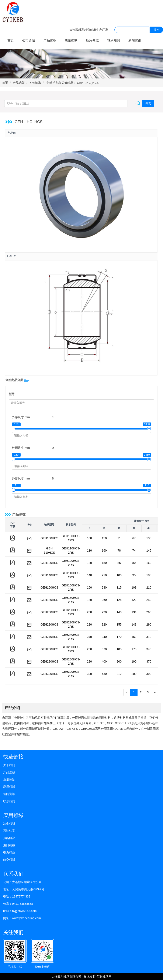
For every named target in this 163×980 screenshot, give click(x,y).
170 (119, 637)
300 (89, 674)
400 (104, 661)
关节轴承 (35, 83)
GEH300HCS (49, 674)
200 (89, 612)
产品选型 (50, 40)
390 (149, 674)
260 (104, 600)
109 (134, 587)
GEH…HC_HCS (88, 83)
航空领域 (9, 860)
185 (149, 575)
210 (104, 575)
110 (89, 550)
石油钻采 (9, 831)
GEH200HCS (49, 612)
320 (104, 624)
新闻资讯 (135, 40)
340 (104, 637)
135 (149, 538)
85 (119, 563)
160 (104, 550)
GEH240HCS (49, 637)
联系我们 (14, 51)
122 (134, 600)
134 (134, 612)
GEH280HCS (49, 661)
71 (119, 538)
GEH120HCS (49, 563)
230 (104, 587)
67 (134, 538)
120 (89, 563)
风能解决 (9, 838)
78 (119, 550)
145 (149, 550)
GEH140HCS (49, 575)
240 (149, 600)
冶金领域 (9, 824)
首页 (11, 40)
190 (134, 661)
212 (119, 674)
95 (134, 575)
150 (104, 538)
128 (119, 600)
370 (104, 649)
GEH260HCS (49, 649)
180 (104, 563)
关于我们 (9, 765)
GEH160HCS (49, 587)
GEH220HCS (49, 624)
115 (119, 587)
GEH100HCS (49, 538)
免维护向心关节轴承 (59, 83)
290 (104, 612)
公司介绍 (29, 40)
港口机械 (9, 845)
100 (89, 538)
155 (119, 624)
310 (149, 637)
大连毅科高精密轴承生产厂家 (89, 30)
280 (89, 661)
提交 (157, 30)
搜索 (148, 104)
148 (134, 624)
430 (104, 674)
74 (134, 550)
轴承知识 (114, 40)
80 (134, 563)
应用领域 (92, 40)
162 (134, 637)
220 (89, 624)
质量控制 (71, 40)
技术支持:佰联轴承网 (98, 977)
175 (134, 649)
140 (89, 575)
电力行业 (9, 852)
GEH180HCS (49, 600)
